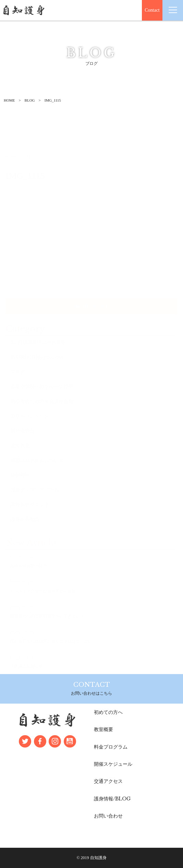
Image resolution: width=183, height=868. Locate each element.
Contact (152, 10)
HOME (9, 100)
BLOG (30, 100)
